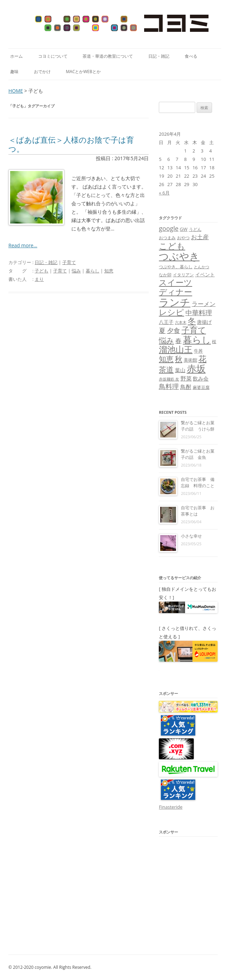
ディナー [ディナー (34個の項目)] (175, 292)
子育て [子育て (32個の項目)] (194, 330)
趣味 (14, 72)
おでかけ (42, 72)
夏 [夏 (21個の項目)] (162, 330)
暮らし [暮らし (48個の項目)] (197, 340)
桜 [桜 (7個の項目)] (214, 342)
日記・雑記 (159, 56)
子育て (69, 262)
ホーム (16, 56)
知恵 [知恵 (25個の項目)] (166, 359)
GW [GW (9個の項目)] (184, 229)
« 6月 (164, 193)
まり (39, 279)
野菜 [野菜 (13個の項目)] (186, 378)
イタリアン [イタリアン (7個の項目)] (183, 275)
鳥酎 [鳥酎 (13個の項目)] (186, 387)
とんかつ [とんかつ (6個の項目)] (202, 267)
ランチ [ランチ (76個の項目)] (175, 302)
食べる (191, 56)
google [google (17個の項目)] (169, 228)
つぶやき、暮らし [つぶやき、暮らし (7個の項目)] (176, 267)
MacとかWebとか (83, 72)
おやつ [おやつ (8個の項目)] (183, 238)
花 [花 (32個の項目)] (202, 359)
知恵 (109, 271)
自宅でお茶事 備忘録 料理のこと (198, 482)
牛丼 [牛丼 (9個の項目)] (198, 351)
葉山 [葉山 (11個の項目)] (180, 370)
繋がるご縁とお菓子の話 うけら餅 (198, 426)
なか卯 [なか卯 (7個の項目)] (165, 275)
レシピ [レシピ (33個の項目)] (171, 312)
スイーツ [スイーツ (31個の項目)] (175, 282)
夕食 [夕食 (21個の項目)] (174, 330)
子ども (41, 271)
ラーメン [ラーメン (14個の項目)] (204, 304)
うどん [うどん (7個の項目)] (195, 229)
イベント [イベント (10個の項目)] (205, 274)
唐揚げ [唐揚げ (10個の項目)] (204, 322)
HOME (16, 91)
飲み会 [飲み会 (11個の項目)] (201, 378)
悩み (76, 271)
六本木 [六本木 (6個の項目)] (181, 322)
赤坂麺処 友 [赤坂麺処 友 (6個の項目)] (169, 379)
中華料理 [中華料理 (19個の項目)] (199, 313)
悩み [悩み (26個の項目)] (166, 340)
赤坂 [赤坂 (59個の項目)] (196, 368)
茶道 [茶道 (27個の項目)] (166, 369)
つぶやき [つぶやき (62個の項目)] (179, 256)
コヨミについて (53, 56)
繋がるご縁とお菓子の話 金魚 (198, 454)
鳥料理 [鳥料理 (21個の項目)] (169, 386)
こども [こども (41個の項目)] (172, 246)
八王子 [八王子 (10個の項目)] (166, 322)
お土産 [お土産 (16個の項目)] (200, 237)
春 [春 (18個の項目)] (178, 340)
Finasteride (171, 807)
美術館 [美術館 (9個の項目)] (190, 360)
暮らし (93, 271)
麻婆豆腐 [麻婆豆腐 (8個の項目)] (201, 387)
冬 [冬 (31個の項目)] (192, 321)
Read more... (23, 245)
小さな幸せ (191, 536)
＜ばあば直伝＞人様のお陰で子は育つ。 (71, 144)
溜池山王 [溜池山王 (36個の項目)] (176, 349)
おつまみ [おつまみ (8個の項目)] (167, 238)
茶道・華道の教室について (108, 56)
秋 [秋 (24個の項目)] (179, 359)
